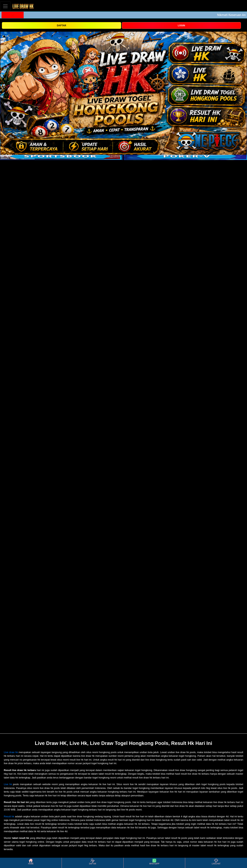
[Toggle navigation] (5, 6)
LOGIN (181, 26)
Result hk (9, 816)
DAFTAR (61, 26)
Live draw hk (11, 752)
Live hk (8, 784)
